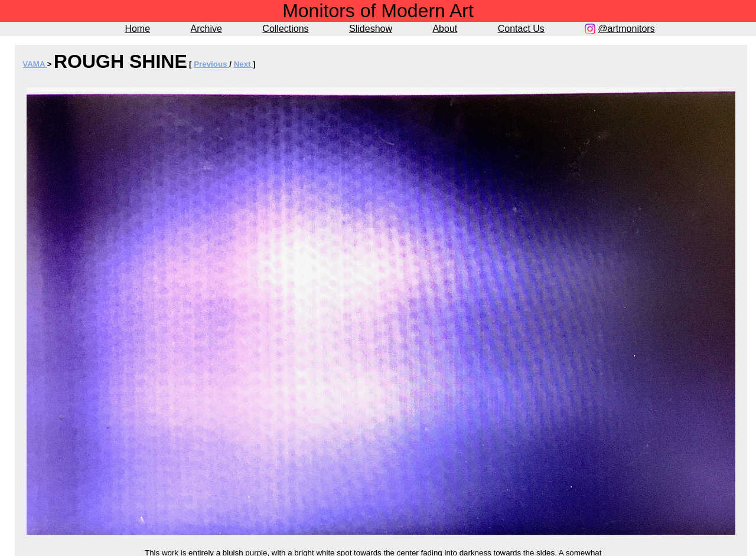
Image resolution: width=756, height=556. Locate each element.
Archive (206, 29)
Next (244, 64)
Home (137, 29)
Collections (285, 29)
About (445, 29)
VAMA (35, 64)
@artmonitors (626, 29)
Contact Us (521, 29)
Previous (211, 64)
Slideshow (371, 29)
